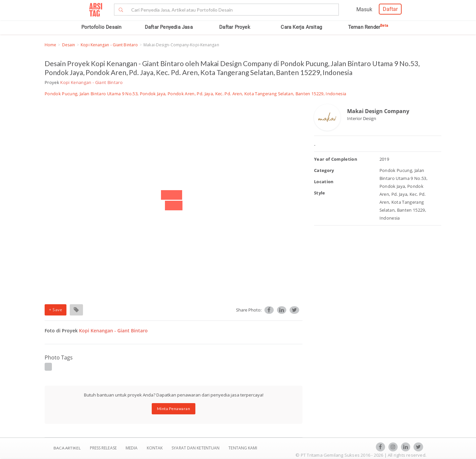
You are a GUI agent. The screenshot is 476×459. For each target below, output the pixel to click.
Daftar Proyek (235, 27)
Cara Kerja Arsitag (301, 27)
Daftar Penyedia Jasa (169, 27)
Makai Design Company (378, 111)
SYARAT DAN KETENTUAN (196, 448)
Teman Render (368, 27)
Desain (69, 45)
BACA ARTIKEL (67, 448)
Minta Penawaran (174, 409)
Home (50, 45)
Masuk (364, 9)
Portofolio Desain (101, 27)
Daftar (390, 9)
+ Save (56, 310)
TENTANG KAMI (243, 448)
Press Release (103, 448)
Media (132, 448)
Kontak (155, 448)
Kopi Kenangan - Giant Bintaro (109, 45)
